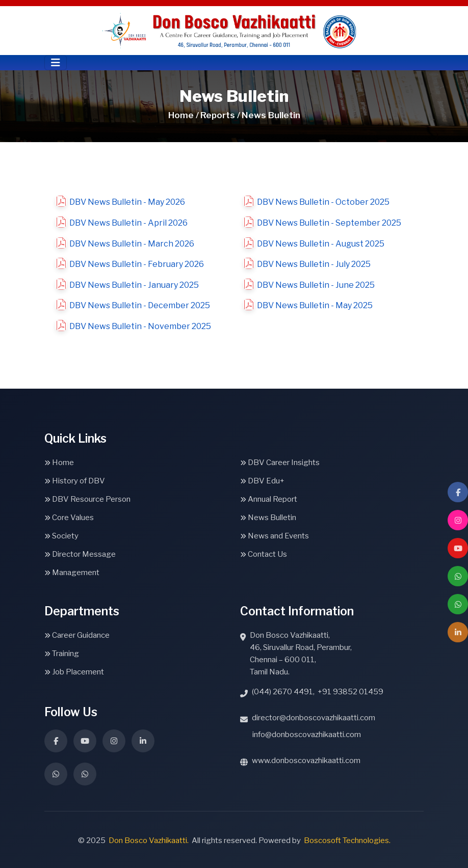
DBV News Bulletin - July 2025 (314, 264)
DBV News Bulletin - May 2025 (315, 305)
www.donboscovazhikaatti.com (306, 761)
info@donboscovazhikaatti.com (307, 735)
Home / (184, 115)
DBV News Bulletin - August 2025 (321, 244)
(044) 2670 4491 (282, 692)
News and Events (275, 536)
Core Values (69, 518)
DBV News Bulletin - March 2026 (132, 244)
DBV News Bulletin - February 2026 (137, 264)
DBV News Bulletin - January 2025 (134, 285)
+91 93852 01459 (350, 692)
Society (61, 536)
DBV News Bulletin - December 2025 (140, 305)
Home (59, 463)
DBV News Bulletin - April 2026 (128, 223)
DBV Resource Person (87, 499)
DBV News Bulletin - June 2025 (316, 285)
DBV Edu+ (262, 481)
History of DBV (75, 481)
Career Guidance (77, 635)
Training (62, 654)
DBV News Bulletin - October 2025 (323, 202)
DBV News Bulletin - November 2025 (140, 326)
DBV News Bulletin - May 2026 (127, 202)
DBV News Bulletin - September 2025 (329, 223)
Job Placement (74, 672)
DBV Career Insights (280, 463)
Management (72, 573)
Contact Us (264, 554)
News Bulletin (268, 518)
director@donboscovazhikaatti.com (314, 718)
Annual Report (269, 499)
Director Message (80, 554)
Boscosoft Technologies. (347, 840)
